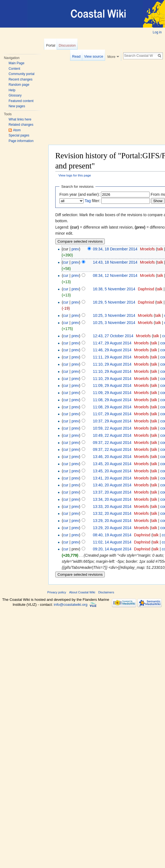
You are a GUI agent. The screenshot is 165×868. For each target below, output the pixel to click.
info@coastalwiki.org (71, 605)
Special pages (19, 135)
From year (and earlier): (80, 194)
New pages (17, 106)
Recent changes (20, 79)
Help (12, 90)
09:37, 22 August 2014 (112, 443)
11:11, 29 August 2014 (112, 357)
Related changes (21, 125)
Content (14, 69)
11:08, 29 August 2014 (112, 400)
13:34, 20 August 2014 (112, 499)
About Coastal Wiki (82, 592)
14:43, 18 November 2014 (115, 262)
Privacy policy (57, 592)
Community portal (21, 74)
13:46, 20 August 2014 (112, 457)
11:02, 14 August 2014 (112, 542)
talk (160, 249)
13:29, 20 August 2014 (112, 521)
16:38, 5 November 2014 (114, 289)
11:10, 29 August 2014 (112, 364)
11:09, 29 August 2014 (112, 385)
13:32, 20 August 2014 (112, 513)
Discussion (67, 45)
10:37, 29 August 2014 (112, 421)
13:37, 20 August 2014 (112, 492)
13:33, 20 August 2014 (112, 507)
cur (66, 262)
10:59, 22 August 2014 (112, 428)
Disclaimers (106, 592)
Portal (50, 45)
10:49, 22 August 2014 (112, 435)
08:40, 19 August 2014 (112, 535)
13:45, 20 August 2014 (112, 464)
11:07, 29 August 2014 (112, 414)
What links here (20, 119)
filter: (93, 201)
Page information (21, 141)
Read (76, 56)
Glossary (15, 95)
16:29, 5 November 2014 (114, 302)
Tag (88, 201)
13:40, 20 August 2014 (112, 485)
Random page (19, 85)
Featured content (21, 101)
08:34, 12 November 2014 (115, 275)
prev (75, 249)
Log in (157, 32)
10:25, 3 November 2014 (114, 315)
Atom (17, 130)
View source (94, 56)
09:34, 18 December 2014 (115, 249)
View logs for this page (75, 175)
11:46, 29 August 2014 (112, 350)
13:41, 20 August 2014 (112, 478)
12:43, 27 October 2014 (113, 336)
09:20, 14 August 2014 (112, 549)
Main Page (16, 63)
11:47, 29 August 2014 (112, 343)
